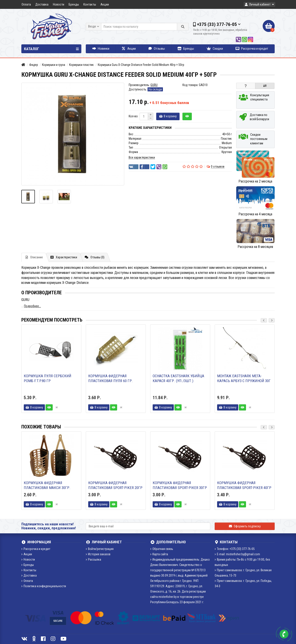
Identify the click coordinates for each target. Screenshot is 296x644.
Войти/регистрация (100, 549)
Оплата (26, 4)
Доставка (42, 4)
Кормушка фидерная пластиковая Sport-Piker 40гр (244, 485)
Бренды (74, 4)
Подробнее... (32, 306)
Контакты (90, 4)
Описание (34, 257)
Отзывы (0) (95, 257)
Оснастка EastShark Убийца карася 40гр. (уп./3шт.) (178, 378)
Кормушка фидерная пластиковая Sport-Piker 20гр (115, 485)
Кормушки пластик (81, 65)
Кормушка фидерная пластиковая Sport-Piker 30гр (180, 485)
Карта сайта (159, 554)
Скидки (215, 49)
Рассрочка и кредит (252, 49)
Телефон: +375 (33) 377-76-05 (235, 549)
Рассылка (93, 560)
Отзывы (157, 49)
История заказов (98, 554)
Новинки (101, 49)
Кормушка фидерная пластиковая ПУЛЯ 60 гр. (111, 378)
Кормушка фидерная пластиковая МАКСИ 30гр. (47, 485)
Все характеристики (142, 157)
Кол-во (133, 116)
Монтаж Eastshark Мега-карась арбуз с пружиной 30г (244, 378)
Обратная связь (162, 549)
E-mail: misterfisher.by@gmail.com (237, 554)
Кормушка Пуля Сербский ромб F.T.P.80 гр (48, 378)
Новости (59, 4)
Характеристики (64, 257)
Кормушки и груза (54, 65)
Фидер (34, 65)
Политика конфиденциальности (44, 586)
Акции (105, 4)
